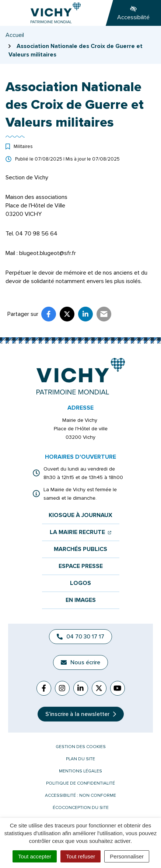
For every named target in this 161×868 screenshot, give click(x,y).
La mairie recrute (80, 532)
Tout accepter (35, 856)
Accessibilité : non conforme (80, 795)
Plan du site (80, 759)
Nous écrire (80, 662)
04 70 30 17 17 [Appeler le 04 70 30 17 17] (80, 637)
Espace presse (81, 566)
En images (81, 600)
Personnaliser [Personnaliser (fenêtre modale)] (127, 856)
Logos (80, 583)
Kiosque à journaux (80, 515)
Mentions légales (80, 771)
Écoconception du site (81, 808)
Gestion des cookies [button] (81, 747)
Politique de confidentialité (80, 783)
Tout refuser (80, 856)
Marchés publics (80, 549)
